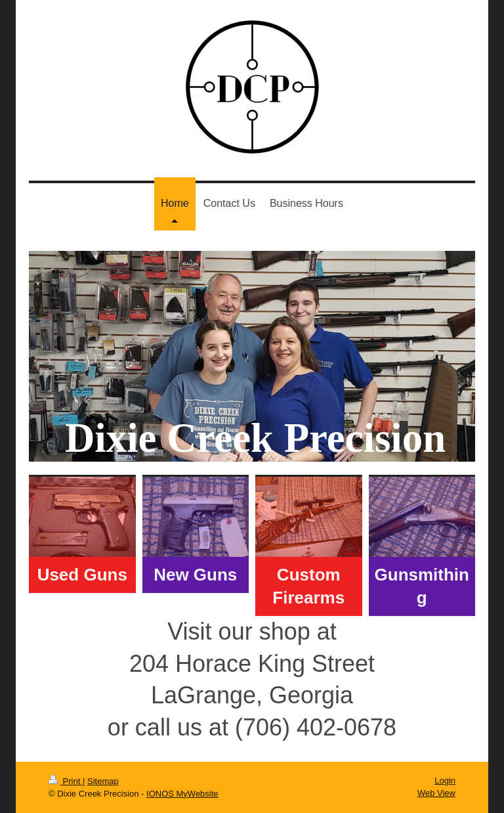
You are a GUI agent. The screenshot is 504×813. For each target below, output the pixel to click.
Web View (436, 793)
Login (445, 780)
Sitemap (103, 781)
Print (66, 781)
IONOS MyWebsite (182, 794)
